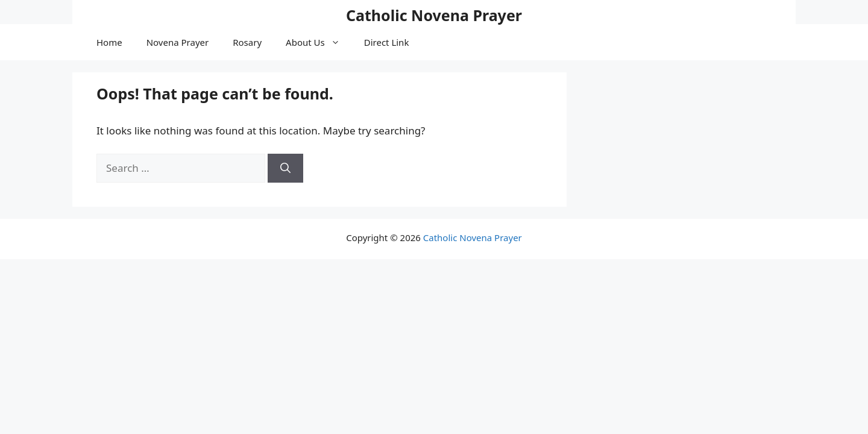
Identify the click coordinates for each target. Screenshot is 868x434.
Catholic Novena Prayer (434, 15)
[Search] (285, 168)
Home (109, 42)
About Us (319, 42)
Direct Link (387, 42)
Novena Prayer (178, 42)
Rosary (247, 42)
